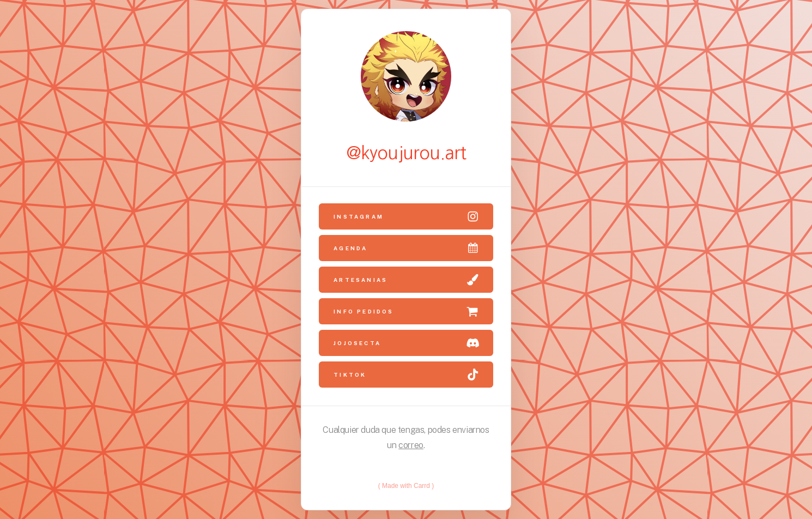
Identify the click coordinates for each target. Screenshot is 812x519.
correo (411, 445)
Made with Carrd (406, 486)
